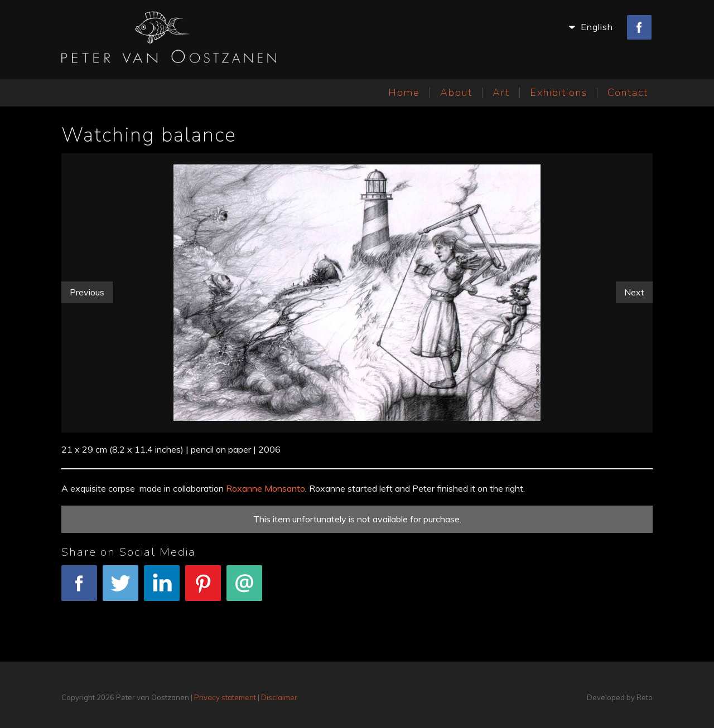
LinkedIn (162, 589)
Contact (628, 93)
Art (501, 93)
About (456, 93)
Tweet (120, 589)
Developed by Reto (620, 697)
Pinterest (203, 589)
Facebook (79, 589)
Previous (87, 292)
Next (634, 292)
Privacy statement (225, 697)
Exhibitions (559, 93)
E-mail (244, 589)
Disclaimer (279, 697)
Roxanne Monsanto (266, 488)
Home (404, 93)
